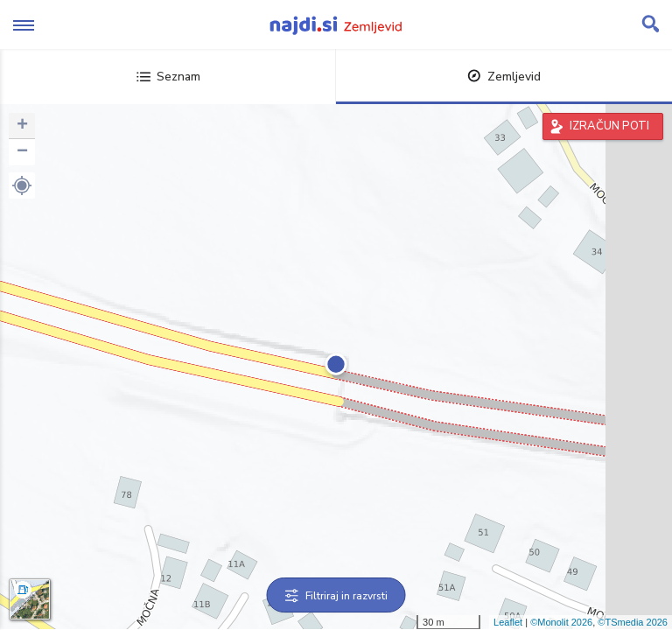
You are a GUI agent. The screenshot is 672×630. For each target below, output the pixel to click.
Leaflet (508, 622)
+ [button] (22, 126)
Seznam (168, 77)
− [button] (22, 152)
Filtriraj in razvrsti (336, 596)
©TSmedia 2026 (633, 622)
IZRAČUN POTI (609, 126)
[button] (22, 185)
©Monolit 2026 (561, 622)
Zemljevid (504, 77)
